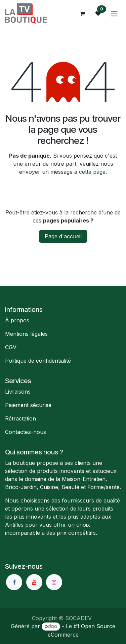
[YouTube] (34, 582)
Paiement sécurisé (28, 405)
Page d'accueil (63, 236)
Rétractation (20, 418)
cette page (92, 172)
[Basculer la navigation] (114, 13)
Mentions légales (26, 334)
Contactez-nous (26, 432)
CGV (11, 347)
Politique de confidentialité (38, 361)
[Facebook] (14, 582)
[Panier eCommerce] (82, 13)
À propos (17, 320)
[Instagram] (54, 582)
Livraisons (18, 392)
